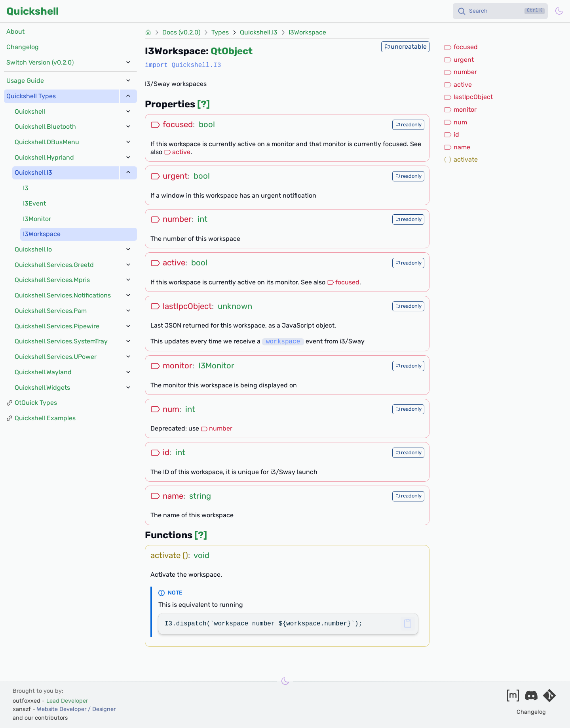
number (217, 428)
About (15, 31)
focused (343, 282)
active (177, 152)
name (457, 147)
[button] (408, 624)
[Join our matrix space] (513, 698)
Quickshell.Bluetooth (45, 127)
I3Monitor (37, 219)
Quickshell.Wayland (43, 372)
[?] (203, 104)
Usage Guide (25, 81)
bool (207, 124)
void (201, 555)
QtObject (232, 51)
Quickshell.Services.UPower (56, 357)
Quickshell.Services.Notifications (63, 295)
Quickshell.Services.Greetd (54, 265)
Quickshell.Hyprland (44, 157)
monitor (460, 110)
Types (220, 32)
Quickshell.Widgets (42, 388)
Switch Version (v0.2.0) (40, 62)
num (455, 122)
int (202, 219)
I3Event (34, 203)
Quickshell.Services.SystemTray (61, 341)
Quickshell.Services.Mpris (52, 280)
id (451, 135)
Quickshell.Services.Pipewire (57, 326)
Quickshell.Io (33, 249)
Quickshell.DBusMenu (47, 142)
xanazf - (64, 709)
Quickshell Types (31, 96)
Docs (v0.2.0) (181, 32)
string (200, 496)
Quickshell (32, 11)
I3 (26, 188)
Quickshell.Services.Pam (51, 311)
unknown (235, 306)
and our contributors (40, 718)
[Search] (500, 11)
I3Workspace (42, 234)
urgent (459, 60)
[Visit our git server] (549, 698)
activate (461, 160)
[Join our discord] (531, 698)
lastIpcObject (468, 97)
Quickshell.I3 (33, 172)
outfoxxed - (50, 701)
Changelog (23, 47)
